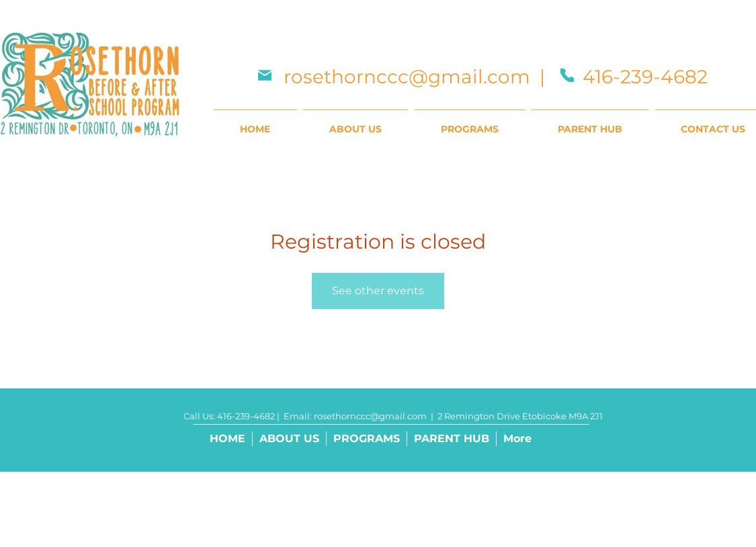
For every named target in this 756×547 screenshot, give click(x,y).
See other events (378, 291)
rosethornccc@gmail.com (407, 77)
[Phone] (567, 75)
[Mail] (265, 75)
